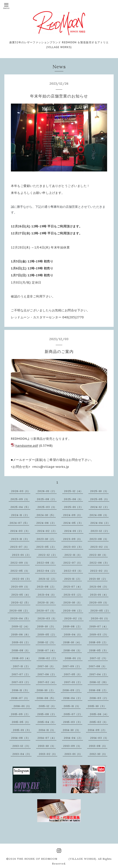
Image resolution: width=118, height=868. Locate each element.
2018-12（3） (47, 642)
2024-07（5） (19, 523)
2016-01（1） (22, 706)
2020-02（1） (74, 618)
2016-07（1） (20, 698)
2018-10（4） (72, 642)
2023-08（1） (99, 539)
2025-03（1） (47, 507)
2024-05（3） (73, 523)
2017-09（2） (72, 666)
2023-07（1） (20, 547)
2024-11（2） (20, 515)
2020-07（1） (46, 610)
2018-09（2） (98, 642)
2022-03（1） (73, 571)
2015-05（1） (21, 722)
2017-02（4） (47, 682)
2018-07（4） (47, 650)
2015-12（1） (47, 706)
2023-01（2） (22, 555)
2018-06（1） (73, 650)
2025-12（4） (73, 491)
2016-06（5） (46, 698)
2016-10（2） (46, 690)
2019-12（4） (21, 626)
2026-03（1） (21, 491)
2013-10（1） (47, 746)
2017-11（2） (22, 666)
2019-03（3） (99, 634)
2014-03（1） (99, 738)
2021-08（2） (46, 587)
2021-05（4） (21, 595)
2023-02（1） (100, 547)
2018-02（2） (48, 658)
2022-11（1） (73, 555)
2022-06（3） (99, 563)
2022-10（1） (99, 555)
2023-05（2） (46, 547)
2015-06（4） (99, 714)
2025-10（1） (99, 491)
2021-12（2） (48, 579)
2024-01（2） (74, 531)
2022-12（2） (48, 555)
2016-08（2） (98, 690)
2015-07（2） (73, 714)
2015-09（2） (20, 714)
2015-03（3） (73, 722)
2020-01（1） (100, 618)
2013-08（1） (98, 746)
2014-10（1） (72, 730)
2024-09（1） (73, 515)
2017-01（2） (73, 682)
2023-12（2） (100, 531)
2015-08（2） (47, 714)
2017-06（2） (47, 674)
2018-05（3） (99, 650)
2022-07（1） (73, 563)
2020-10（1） (73, 602)
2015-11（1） (72, 706)
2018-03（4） (22, 658)
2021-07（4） (73, 587)
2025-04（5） (20, 507)
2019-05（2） (47, 634)
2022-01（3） (22, 579)
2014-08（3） (21, 738)
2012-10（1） (98, 754)
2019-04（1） (73, 634)
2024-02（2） (47, 531)
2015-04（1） (47, 722)
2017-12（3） (99, 658)
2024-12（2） (100, 507)
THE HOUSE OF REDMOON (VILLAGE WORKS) (57, 859)
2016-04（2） (73, 698)
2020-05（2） (100, 610)
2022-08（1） (46, 563)
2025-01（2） (74, 507)
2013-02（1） (48, 754)
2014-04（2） (73, 738)
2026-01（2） (47, 491)
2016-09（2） (72, 690)
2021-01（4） (99, 595)
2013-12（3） (22, 746)
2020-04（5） (20, 618)
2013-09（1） (72, 746)
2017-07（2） (21, 674)
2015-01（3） (22, 730)
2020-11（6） (47, 602)
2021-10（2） (98, 579)
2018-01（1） (74, 658)
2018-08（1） (21, 650)
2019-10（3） (46, 626)
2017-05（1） (73, 674)
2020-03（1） (47, 618)
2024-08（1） (99, 515)
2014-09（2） (97, 730)
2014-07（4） (47, 738)
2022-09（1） (20, 563)
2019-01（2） (21, 642)
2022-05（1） (20, 571)
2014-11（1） (47, 730)
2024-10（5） (46, 515)
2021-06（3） (99, 587)
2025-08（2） (47, 499)
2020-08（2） (19, 610)
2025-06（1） (73, 499)
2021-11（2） (73, 579)
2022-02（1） (100, 571)
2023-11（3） (20, 539)
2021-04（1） (47, 595)
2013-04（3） (22, 754)
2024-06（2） (46, 523)
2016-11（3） (21, 690)
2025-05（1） (100, 499)
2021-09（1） (20, 587)
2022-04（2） (47, 571)
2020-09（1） (99, 602)
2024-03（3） (20, 531)
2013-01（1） (73, 754)
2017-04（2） (99, 674)
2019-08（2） (72, 626)
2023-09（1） (73, 539)
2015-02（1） (99, 722)
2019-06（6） (21, 634)
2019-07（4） (99, 626)
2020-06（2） (73, 610)
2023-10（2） (46, 539)
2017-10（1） (46, 666)
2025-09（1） (20, 499)
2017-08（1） (98, 666)
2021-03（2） (73, 595)
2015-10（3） (97, 706)
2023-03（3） (73, 547)
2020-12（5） (21, 602)
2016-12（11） (99, 682)
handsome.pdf (27, 446)
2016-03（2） (99, 698)
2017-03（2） (21, 682)
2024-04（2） (100, 523)
